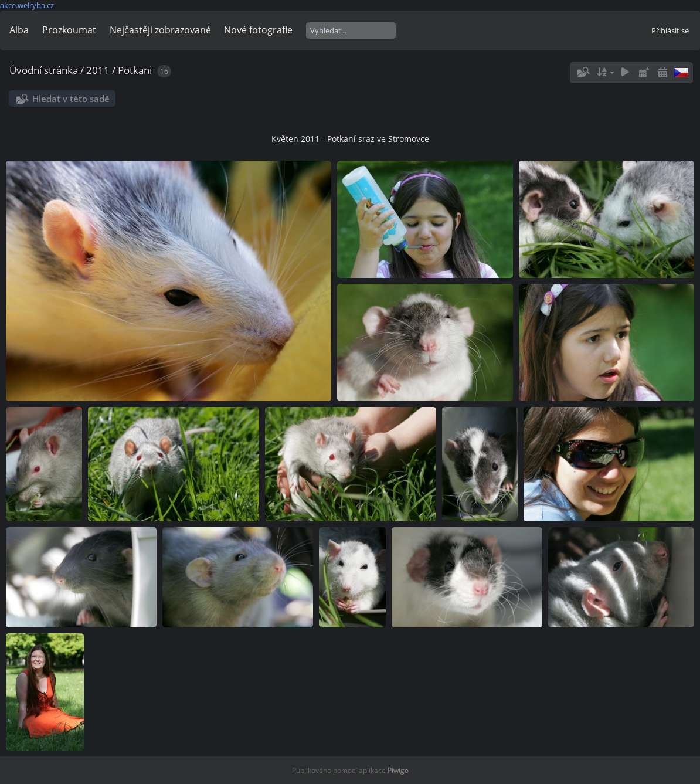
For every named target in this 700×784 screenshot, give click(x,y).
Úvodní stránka (44, 70)
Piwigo (398, 770)
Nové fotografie (258, 30)
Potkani (135, 70)
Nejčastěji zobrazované (160, 30)
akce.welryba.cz (27, 5)
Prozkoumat (69, 30)
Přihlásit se (670, 30)
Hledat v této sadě (71, 99)
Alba (19, 30)
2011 (98, 70)
